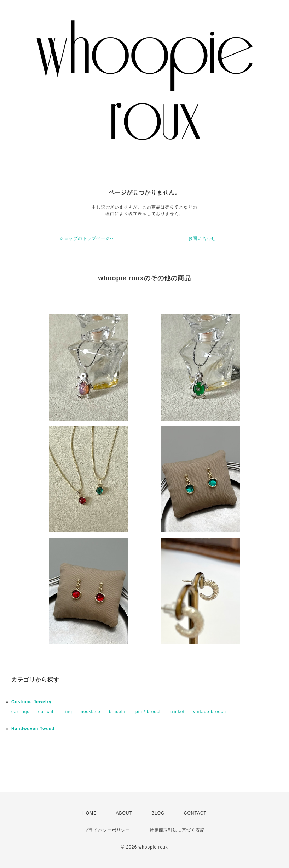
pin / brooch (149, 712)
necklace (90, 712)
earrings (20, 712)
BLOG (158, 813)
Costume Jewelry (31, 702)
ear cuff (47, 712)
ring (68, 712)
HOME (89, 813)
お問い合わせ (202, 238)
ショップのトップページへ (87, 238)
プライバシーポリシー (107, 830)
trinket (178, 712)
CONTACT (195, 813)
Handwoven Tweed (33, 729)
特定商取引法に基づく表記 (177, 830)
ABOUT (124, 813)
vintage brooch (210, 712)
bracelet (118, 712)
